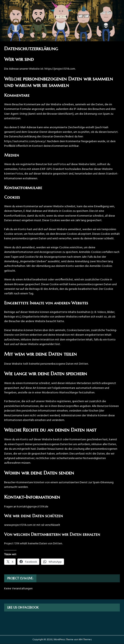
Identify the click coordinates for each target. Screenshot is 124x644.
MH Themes (85, 640)
